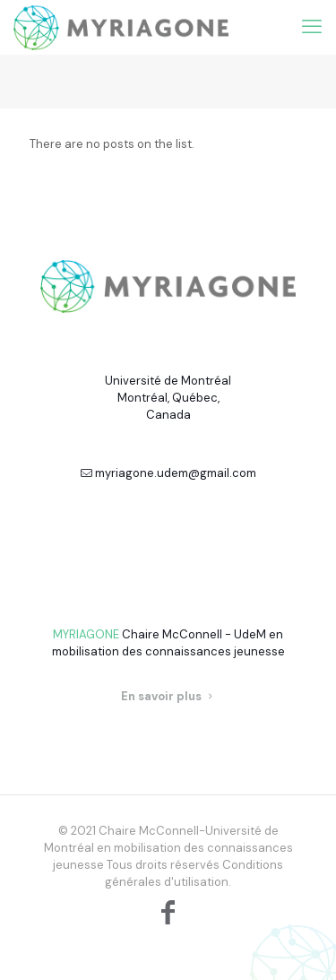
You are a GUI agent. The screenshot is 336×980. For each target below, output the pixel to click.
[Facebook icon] (168, 912)
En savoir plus (168, 696)
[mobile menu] (312, 27)
